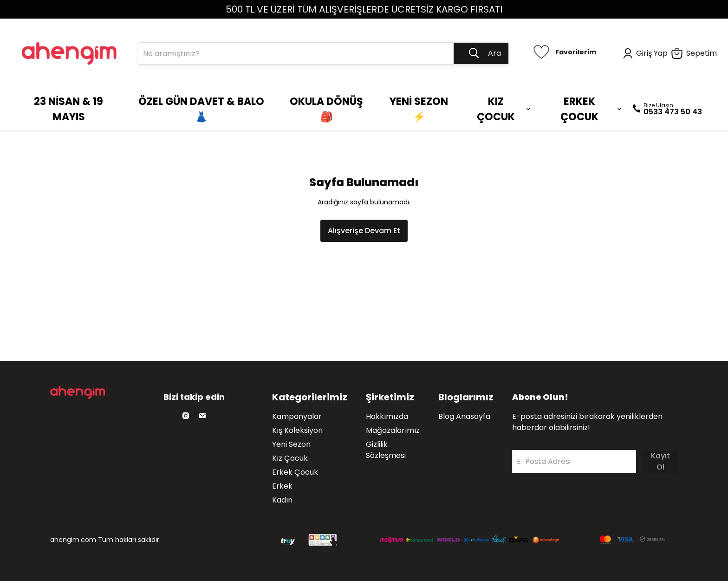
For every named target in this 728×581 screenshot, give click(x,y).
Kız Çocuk (290, 458)
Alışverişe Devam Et (364, 231)
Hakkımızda (387, 416)
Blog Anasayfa (464, 416)
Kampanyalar (297, 416)
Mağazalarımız (393, 430)
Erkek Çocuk (295, 472)
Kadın (282, 500)
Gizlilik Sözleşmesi (386, 450)
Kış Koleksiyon (297, 430)
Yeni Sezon (291, 444)
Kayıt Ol (660, 461)
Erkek (282, 486)
